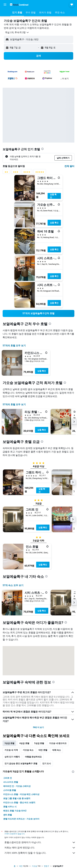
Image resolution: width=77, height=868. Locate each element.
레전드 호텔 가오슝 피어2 (15, 811)
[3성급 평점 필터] (16, 173)
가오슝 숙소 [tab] (28, 750)
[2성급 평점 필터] (6, 173)
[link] (38, 313)
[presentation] (42, 149)
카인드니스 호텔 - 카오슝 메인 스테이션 (21, 794)
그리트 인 (8, 778)
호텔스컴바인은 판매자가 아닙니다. (40, 842)
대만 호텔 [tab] (43, 750)
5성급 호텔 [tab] (39, 743)
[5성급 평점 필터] (40, 173)
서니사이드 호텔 (11, 782)
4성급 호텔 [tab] (24, 743)
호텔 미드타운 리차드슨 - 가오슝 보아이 (21, 819)
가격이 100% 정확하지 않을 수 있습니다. (40, 853)
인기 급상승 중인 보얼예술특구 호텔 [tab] (21, 763)
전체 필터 (69, 166)
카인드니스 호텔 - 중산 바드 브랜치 (19, 803)
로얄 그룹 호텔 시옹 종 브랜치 (17, 798)
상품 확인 (53, 196)
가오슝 (34, 866)
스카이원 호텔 (10, 790)
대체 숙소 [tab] (57, 750)
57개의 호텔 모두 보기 (14, 346)
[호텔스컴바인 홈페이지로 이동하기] (19, 4)
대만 (21, 866)
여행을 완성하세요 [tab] (33, 757)
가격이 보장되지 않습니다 (14, 834)
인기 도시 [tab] (47, 763)
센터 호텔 (8, 815)
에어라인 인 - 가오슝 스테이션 (17, 786)
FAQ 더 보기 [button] (38, 727)
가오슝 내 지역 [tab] (11, 750)
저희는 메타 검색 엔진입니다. (40, 848)
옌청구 (47, 866)
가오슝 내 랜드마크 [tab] (58, 743)
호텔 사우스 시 (10, 807)
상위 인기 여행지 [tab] (12, 757)
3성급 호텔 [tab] (9, 743)
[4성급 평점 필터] (27, 173)
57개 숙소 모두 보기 (13, 585)
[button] (5, 5)
